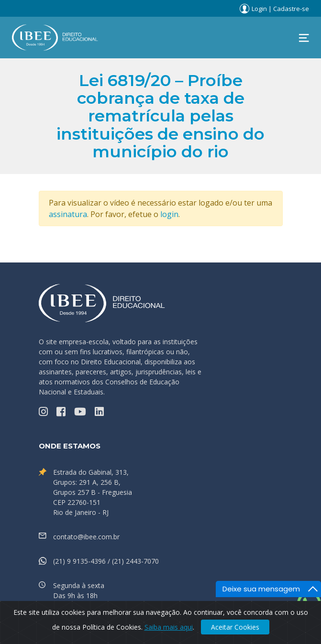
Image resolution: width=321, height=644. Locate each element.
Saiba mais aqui (169, 627)
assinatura (68, 214)
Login (259, 9)
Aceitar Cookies (235, 627)
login (169, 214)
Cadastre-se (291, 9)
